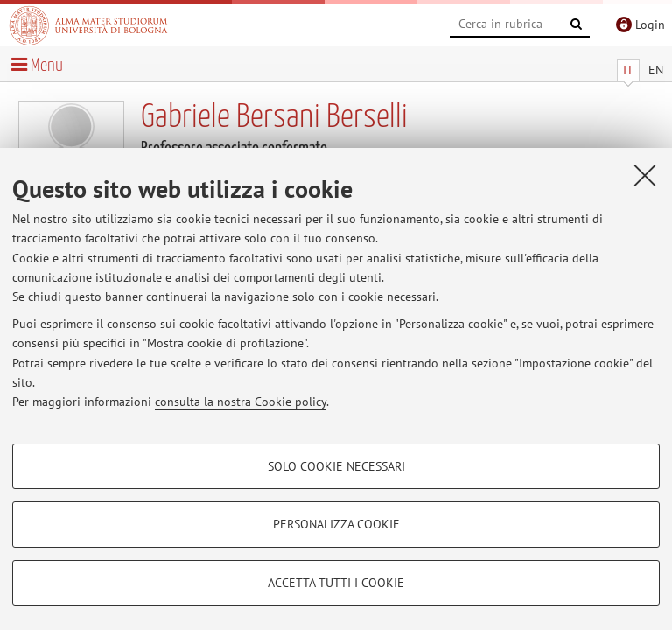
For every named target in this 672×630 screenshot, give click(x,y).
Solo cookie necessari (336, 466)
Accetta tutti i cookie (336, 583)
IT (628, 70)
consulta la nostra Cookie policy (241, 402)
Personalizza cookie (336, 524)
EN (656, 70)
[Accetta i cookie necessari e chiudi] (645, 175)
